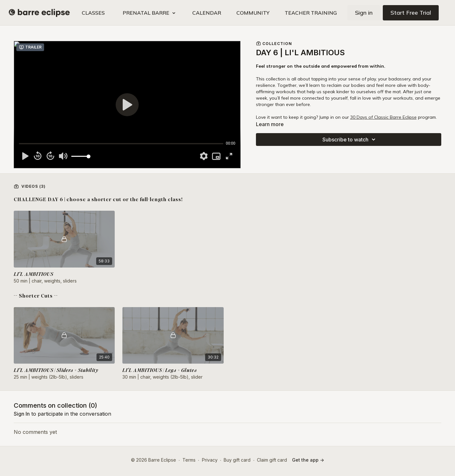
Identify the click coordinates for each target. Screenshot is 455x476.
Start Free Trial (411, 13)
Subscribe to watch (350, 140)
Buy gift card (237, 460)
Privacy (210, 460)
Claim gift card (272, 460)
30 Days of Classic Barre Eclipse (383, 117)
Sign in (364, 13)
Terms (189, 460)
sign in (22, 414)
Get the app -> (308, 460)
